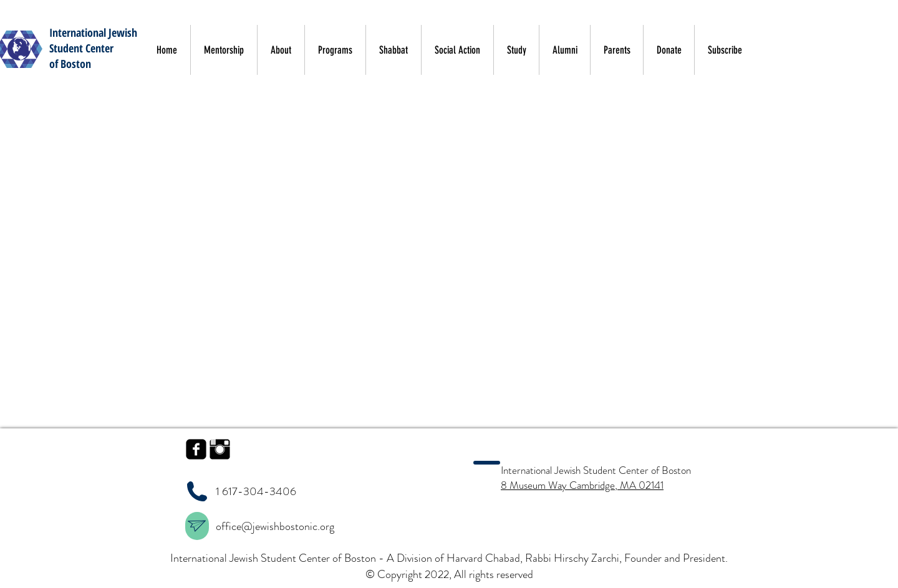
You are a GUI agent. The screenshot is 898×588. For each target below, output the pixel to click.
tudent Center (84, 48)
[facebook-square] (196, 449)
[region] (197, 526)
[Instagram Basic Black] (220, 449)
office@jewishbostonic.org (276, 526)
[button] (804, 49)
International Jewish (93, 32)
